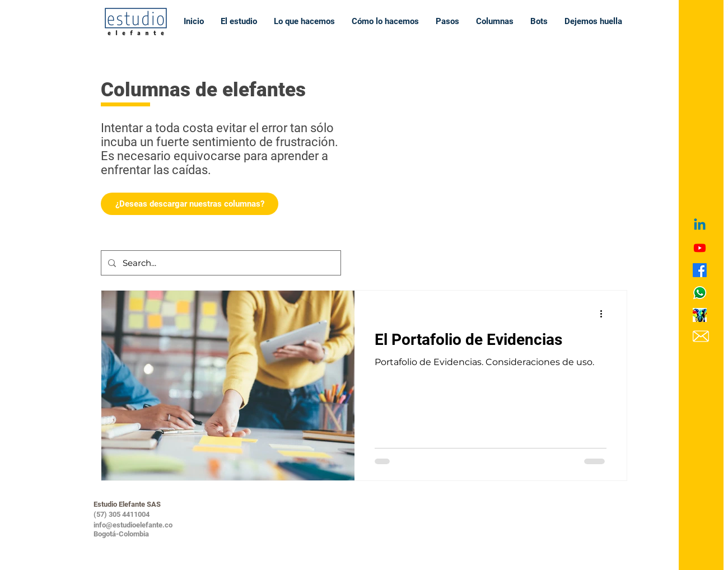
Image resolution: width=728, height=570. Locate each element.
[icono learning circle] (700, 315)
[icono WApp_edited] (700, 293)
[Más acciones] (605, 314)
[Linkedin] (700, 225)
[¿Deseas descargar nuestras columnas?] (190, 204)
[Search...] (220, 263)
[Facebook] (700, 270)
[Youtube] (700, 248)
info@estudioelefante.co (133, 525)
